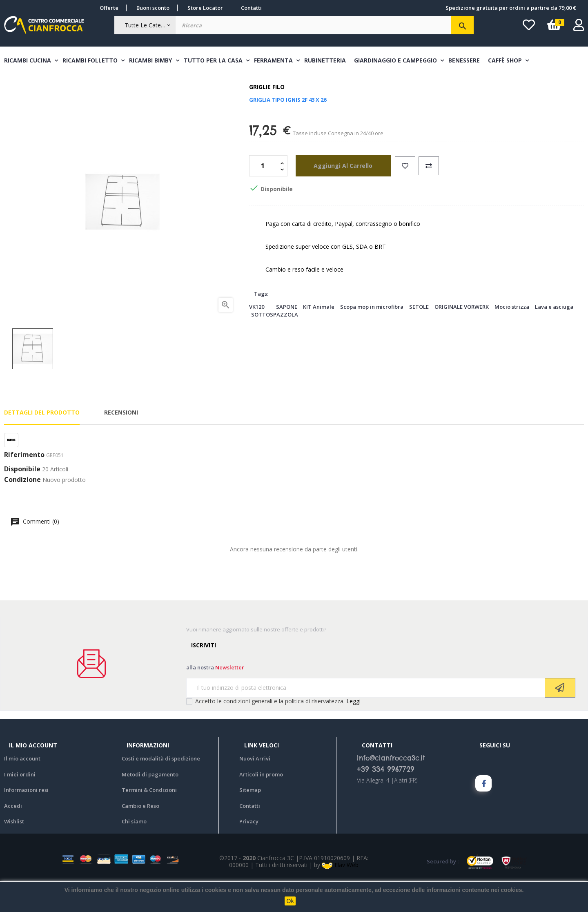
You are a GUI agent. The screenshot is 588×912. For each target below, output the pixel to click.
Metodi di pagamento (150, 805)
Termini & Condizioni (149, 821)
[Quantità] (264, 196)
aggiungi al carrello (338, 196)
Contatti (251, 8)
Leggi (353, 732)
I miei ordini (20, 805)
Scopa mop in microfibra (372, 337)
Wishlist (14, 852)
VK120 (257, 337)
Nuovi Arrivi (255, 789)
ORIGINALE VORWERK (462, 337)
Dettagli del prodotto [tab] (42, 443)
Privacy (249, 852)
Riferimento (24, 486)
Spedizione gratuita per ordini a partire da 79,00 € (511, 8)
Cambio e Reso (140, 836)
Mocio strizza (512, 337)
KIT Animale (319, 337)
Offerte (109, 8)
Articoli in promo (261, 805)
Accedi (13, 836)
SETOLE (419, 337)
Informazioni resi (26, 821)
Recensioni (121, 443)
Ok (290, 901)
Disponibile (22, 500)
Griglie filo (267, 118)
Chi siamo (134, 852)
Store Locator (205, 8)
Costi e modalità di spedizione (161, 789)
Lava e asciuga (554, 337)
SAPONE (287, 337)
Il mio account (22, 789)
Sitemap (250, 821)
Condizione (22, 511)
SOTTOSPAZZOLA (275, 345)
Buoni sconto (153, 8)
